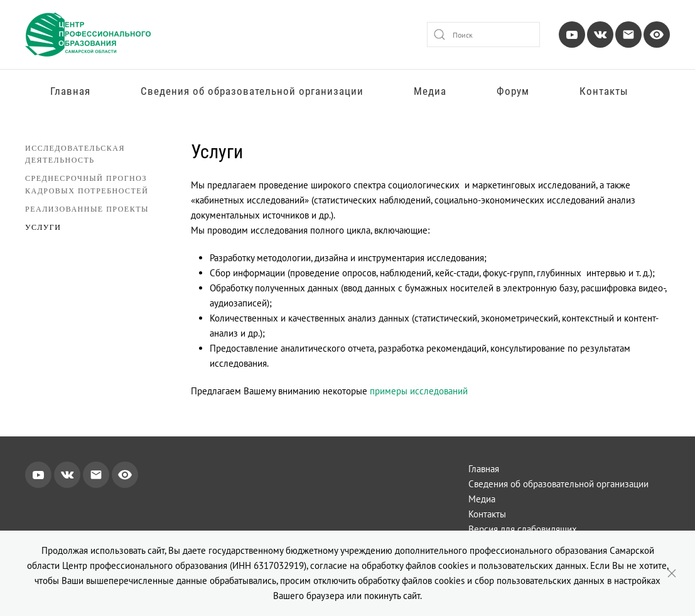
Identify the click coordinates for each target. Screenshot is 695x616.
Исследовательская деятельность (75, 154)
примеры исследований (419, 391)
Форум (513, 91)
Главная (70, 91)
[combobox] (483, 35)
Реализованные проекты (87, 209)
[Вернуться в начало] (88, 35)
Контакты (604, 91)
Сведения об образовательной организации (252, 91)
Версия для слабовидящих (523, 529)
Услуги (43, 227)
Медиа (430, 91)
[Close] (672, 573)
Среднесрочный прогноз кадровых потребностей (87, 184)
